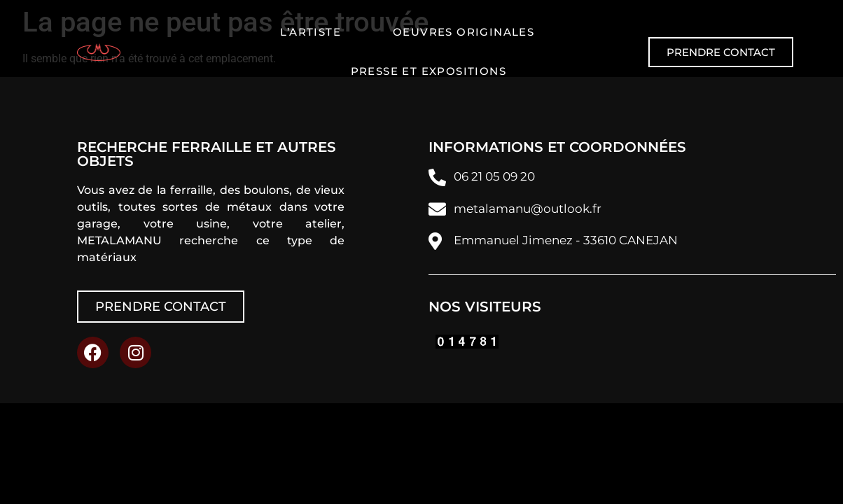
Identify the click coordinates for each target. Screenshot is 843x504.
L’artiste (311, 32)
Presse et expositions (429, 71)
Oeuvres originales (464, 32)
